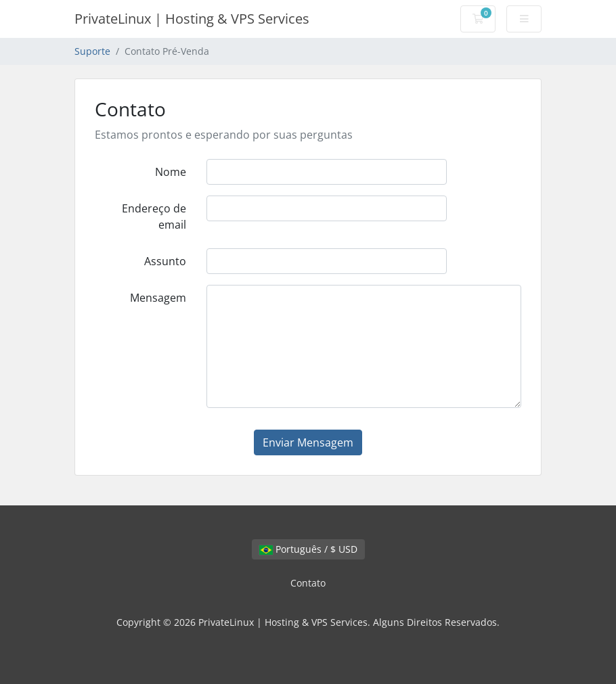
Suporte (92, 51)
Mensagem (158, 298)
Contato (308, 583)
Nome (171, 172)
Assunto (165, 261)
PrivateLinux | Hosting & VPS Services (192, 19)
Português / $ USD (308, 549)
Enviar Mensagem (308, 442)
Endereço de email (154, 216)
